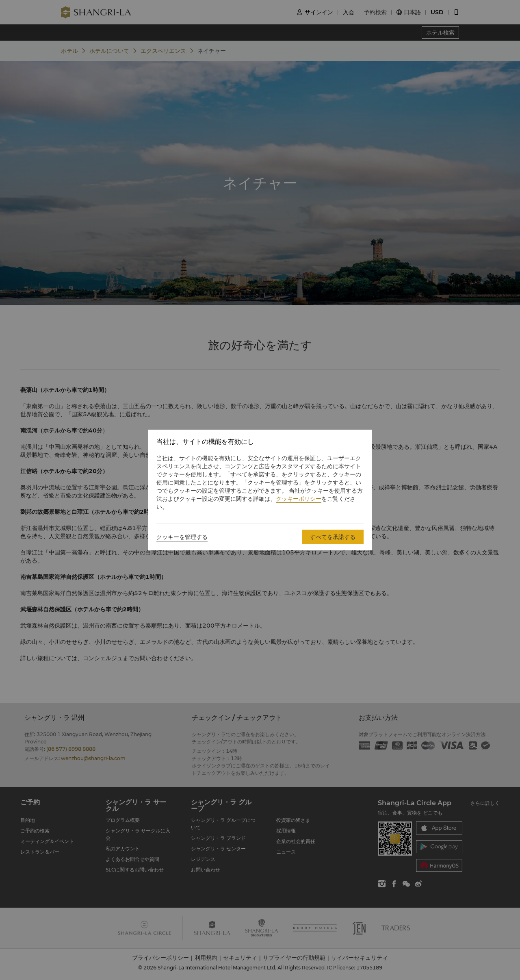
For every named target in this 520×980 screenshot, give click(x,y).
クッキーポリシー (299, 499)
